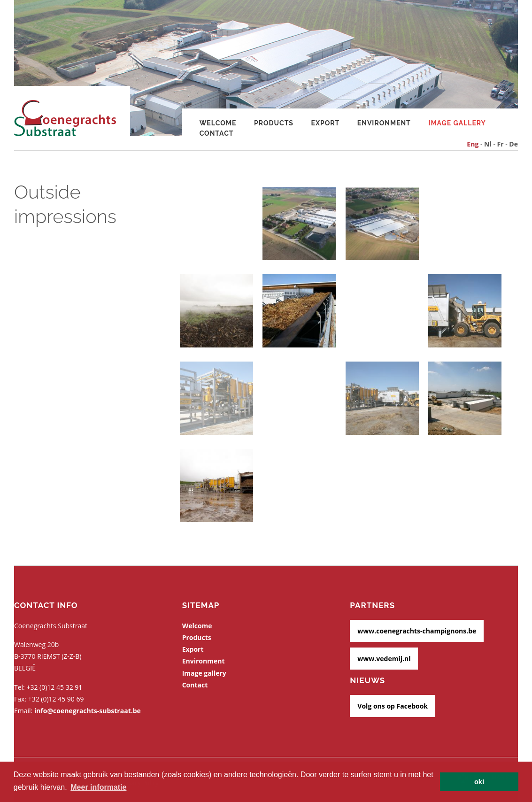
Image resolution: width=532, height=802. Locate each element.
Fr (501, 144)
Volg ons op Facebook (393, 706)
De (513, 144)
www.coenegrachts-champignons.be (417, 631)
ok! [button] (479, 782)
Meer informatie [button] (98, 787)
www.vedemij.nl (384, 659)
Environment (384, 123)
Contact (217, 133)
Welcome (197, 626)
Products (274, 123)
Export (326, 123)
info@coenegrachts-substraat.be (88, 711)
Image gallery (457, 123)
